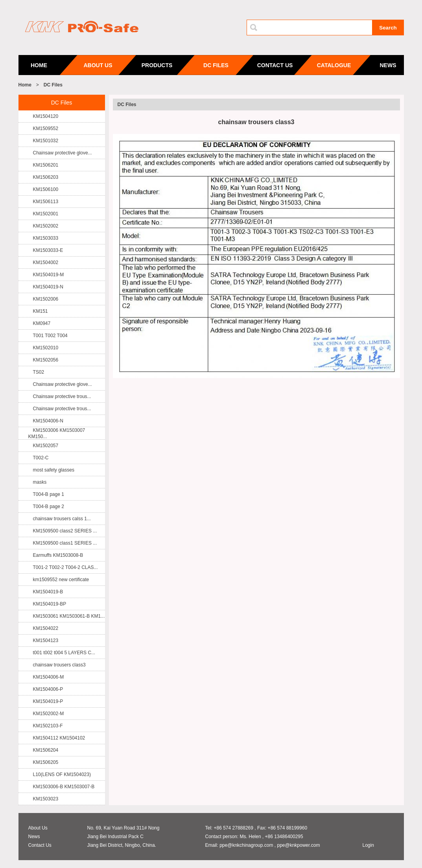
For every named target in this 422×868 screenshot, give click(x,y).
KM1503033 (46, 238)
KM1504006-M (49, 677)
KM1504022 (46, 628)
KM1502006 (46, 299)
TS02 (39, 372)
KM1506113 (46, 202)
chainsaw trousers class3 (59, 665)
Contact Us (40, 845)
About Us (38, 828)
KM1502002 (46, 226)
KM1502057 (46, 446)
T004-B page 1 (49, 494)
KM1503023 (46, 799)
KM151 (41, 311)
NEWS (388, 65)
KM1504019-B (48, 592)
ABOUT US (98, 65)
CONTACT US (275, 65)
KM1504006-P (48, 689)
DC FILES (216, 65)
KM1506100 (46, 189)
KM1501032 (46, 141)
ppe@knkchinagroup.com (246, 845)
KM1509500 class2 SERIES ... (65, 531)
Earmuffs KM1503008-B (58, 555)
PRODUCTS (157, 65)
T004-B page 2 (49, 506)
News (34, 837)
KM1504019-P (48, 701)
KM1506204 (46, 750)
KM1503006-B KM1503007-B (64, 787)
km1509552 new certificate (61, 580)
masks (40, 482)
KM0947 (42, 323)
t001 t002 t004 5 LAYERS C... (64, 653)
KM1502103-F (48, 726)
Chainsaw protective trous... (62, 396)
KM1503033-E (48, 250)
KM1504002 (46, 262)
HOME (39, 65)
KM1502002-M (49, 714)
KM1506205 (46, 762)
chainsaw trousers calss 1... (62, 519)
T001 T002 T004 (50, 336)
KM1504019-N (48, 287)
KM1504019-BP (50, 604)
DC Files (53, 85)
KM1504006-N (48, 421)
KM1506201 (46, 165)
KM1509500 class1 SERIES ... (65, 543)
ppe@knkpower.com (298, 845)
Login (368, 845)
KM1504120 (46, 116)
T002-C (41, 458)
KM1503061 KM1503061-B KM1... (69, 616)
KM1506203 (46, 177)
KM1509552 (46, 128)
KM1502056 (46, 360)
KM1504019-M (49, 275)
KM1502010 (46, 348)
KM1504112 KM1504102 (59, 738)
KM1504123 (46, 640)
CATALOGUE (334, 65)
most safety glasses (54, 470)
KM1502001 (46, 214)
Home (25, 85)
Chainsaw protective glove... (63, 153)
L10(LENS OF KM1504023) (62, 774)
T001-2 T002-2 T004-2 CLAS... (65, 567)
